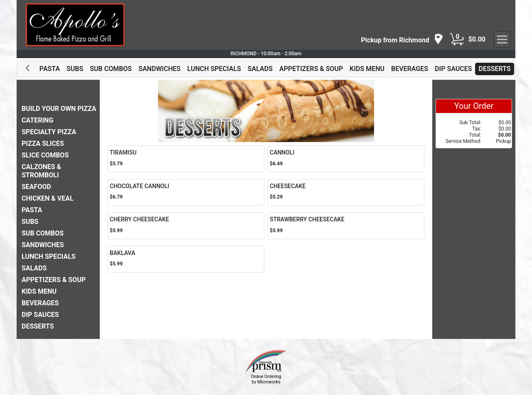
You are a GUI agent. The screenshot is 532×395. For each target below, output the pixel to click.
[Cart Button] (457, 39)
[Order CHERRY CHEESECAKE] (186, 226)
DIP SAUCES (453, 69)
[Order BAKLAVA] (186, 259)
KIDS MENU (367, 69)
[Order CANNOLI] (346, 159)
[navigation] (402, 40)
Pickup (503, 141)
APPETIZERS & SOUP (311, 69)
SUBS (75, 69)
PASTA (50, 69)
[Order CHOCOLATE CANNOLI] (186, 193)
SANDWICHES (159, 69)
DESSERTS (494, 69)
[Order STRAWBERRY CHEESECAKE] (346, 226)
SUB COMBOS (111, 69)
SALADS (260, 69)
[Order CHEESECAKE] (346, 193)
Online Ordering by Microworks (266, 379)
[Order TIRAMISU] (186, 159)
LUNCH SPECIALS (214, 69)
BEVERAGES (410, 69)
